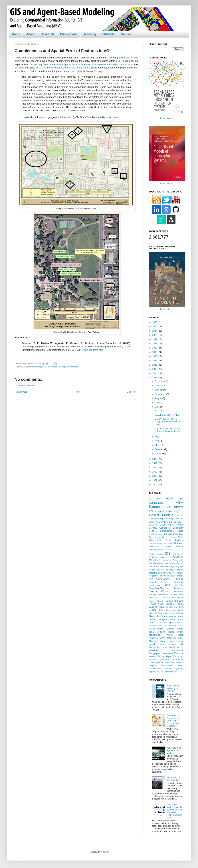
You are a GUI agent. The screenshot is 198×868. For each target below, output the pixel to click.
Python (180, 598)
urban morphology (169, 672)
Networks (179, 582)
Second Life (156, 610)
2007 (155, 480)
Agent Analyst (165, 511)
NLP (151, 579)
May (157, 437)
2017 (155, 361)
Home (16, 34)
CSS (170, 522)
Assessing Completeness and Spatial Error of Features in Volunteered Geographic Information (82, 64)
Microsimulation (168, 576)
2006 (155, 485)
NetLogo (179, 579)
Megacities (154, 576)
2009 (155, 472)
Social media (169, 616)
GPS (174, 554)
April (157, 441)
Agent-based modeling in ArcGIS (173, 688)
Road (162, 607)
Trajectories (155, 635)
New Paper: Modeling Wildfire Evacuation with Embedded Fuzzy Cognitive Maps (175, 811)
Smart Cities (170, 613)
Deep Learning (169, 537)
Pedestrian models (167, 595)
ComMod (153, 528)
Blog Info (173, 519)
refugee (152, 666)
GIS (25, 367)
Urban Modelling (168, 638)
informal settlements (165, 663)
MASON (170, 570)
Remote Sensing (165, 601)
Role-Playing (170, 607)
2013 (155, 378)
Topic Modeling (157, 632)
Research (47, 34)
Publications (69, 34)
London (160, 570)
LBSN (157, 566)
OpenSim (179, 585)
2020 (155, 348)
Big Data (164, 519)
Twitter (169, 635)
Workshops (178, 656)
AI (155, 511)
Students (108, 34)
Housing (176, 563)
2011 (155, 463)
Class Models (176, 525)
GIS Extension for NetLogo (174, 779)
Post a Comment (27, 385)
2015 (155, 369)
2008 (155, 476)
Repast (179, 601)
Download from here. (93, 350)
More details (166, 118)
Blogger (105, 852)
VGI (44, 367)
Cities (163, 525)
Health (168, 563)
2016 (155, 365)
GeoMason (177, 557)
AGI (151, 511)
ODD (168, 585)
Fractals (160, 554)
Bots (151, 522)
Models (180, 576)
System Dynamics (166, 629)
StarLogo (152, 626)
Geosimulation (156, 563)
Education (167, 547)
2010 (155, 468)
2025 (155, 326)
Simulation (170, 610)
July (157, 403)
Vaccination (154, 647)
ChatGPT (153, 525)
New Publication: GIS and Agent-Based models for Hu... (167, 422)
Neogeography (163, 579)
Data (181, 534)
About (30, 34)
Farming (153, 550)
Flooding (169, 550)
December (160, 381)
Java (151, 566)
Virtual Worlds (176, 647)
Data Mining (155, 537)
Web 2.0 (179, 653)
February (160, 449)
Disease (179, 543)
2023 (155, 335)
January (159, 454)
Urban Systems (167, 641)
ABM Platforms (175, 507)
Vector (164, 647)
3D (151, 499)
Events (179, 546)
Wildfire (152, 656)
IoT (182, 563)
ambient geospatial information (166, 660)
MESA (180, 570)
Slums (160, 613)
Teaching (90, 34)
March (158, 445)
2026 (155, 322)
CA (156, 522)
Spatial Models (176, 623)
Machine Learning (158, 573)
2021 (155, 344)
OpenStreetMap (34, 367)
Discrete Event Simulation (161, 543)
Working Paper (164, 656)
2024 (155, 331)
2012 (155, 459)
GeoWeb (167, 560)
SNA (181, 607)
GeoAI (181, 554)
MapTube (172, 573)
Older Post (132, 392)
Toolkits (180, 629)
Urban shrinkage (168, 644)
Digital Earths (164, 540)
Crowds (160, 534)
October (159, 390)
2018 (155, 356)
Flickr (161, 550)
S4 (177, 607)
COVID (162, 522)
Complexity (165, 528)
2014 (155, 373)
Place (181, 595)
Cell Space (178, 522)
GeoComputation (156, 557)
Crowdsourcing (171, 534)
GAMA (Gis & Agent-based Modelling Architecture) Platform (173, 721)
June (158, 407)
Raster (151, 601)
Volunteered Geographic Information (62, 367)
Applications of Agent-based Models (174, 750)
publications (124, 58)
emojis (152, 663)
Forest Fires (160, 411)
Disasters (179, 540)
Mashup (180, 573)
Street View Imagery (167, 626)
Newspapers (154, 585)
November (160, 386)
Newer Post (21, 392)
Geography (178, 560)
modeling (180, 663)
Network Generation (160, 582)
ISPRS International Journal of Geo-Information (64, 68)
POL (169, 588)
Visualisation (154, 650)
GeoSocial (155, 560)
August (159, 398)
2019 (155, 352)
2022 (155, 339)
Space (172, 619)
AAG (159, 499)
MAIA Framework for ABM (167, 415)
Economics (154, 547)
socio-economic (167, 666)
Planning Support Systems (162, 598)
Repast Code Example (162, 604)
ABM (170, 498)
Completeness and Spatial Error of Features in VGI (167, 430)
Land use (164, 566)
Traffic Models (176, 632)
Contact (126, 34)
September (161, 394)
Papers (165, 591)
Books (180, 519)
